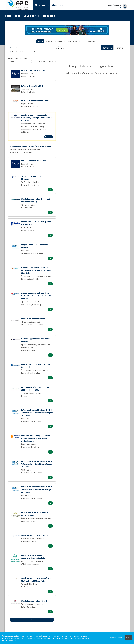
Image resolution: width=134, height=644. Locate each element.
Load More (32, 620)
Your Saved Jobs (91, 41)
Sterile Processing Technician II (34, 601)
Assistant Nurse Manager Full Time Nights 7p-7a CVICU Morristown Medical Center (36, 438)
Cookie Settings (117, 637)
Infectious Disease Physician (33, 319)
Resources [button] (49, 16)
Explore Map (60, 41)
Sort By (12, 61)
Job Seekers (42, 5)
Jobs (18, 16)
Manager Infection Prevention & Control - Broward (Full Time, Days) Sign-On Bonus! (36, 270)
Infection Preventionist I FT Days (35, 100)
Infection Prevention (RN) (32, 86)
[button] (119, 48)
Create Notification (46, 61)
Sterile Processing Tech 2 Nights (35, 535)
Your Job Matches (74, 41)
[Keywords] (32, 48)
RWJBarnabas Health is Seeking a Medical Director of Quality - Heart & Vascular (36, 296)
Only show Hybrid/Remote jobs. (24, 52)
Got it (128, 637)
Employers (58, 5)
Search (40, 41)
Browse (49, 41)
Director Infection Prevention (34, 70)
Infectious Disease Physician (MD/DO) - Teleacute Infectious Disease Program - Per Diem (37, 413)
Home (8, 16)
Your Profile (31, 16)
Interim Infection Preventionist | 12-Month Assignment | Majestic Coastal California (37, 118)
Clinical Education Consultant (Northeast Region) (31, 146)
